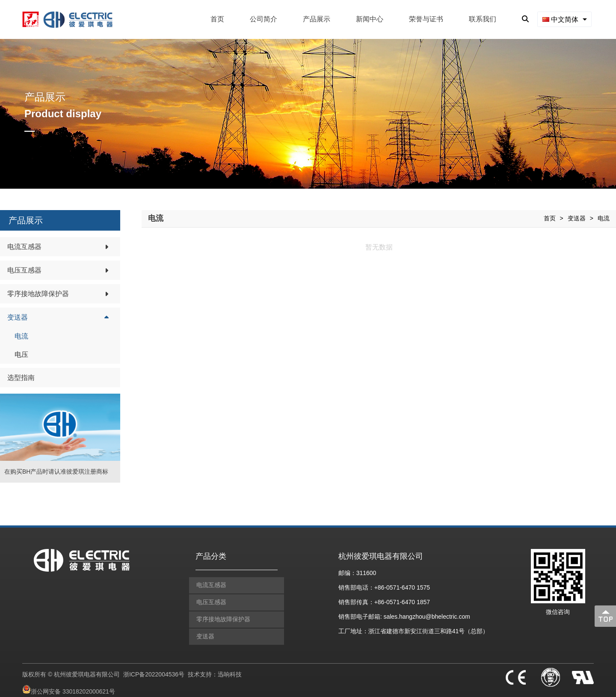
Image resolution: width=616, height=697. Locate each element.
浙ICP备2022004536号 (154, 669)
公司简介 (264, 19)
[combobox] (564, 19)
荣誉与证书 (426, 19)
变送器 (577, 218)
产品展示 (317, 19)
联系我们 (483, 19)
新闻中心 (370, 19)
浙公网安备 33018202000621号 (73, 686)
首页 (217, 19)
